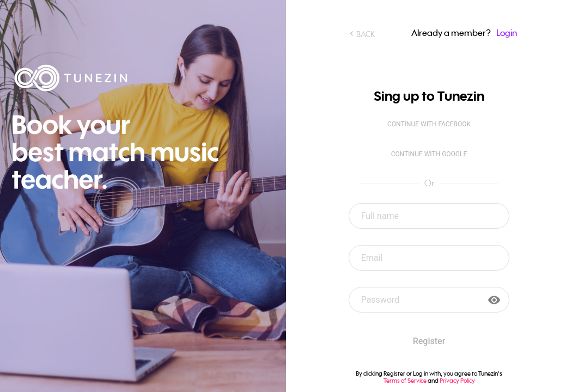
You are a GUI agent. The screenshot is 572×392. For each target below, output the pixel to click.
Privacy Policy (457, 381)
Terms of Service (405, 381)
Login (507, 33)
